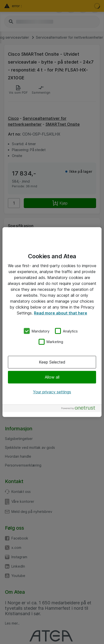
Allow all (52, 377)
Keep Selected (52, 362)
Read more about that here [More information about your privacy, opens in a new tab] (61, 313)
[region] (52, 322)
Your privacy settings (52, 392)
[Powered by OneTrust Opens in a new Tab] (80, 409)
